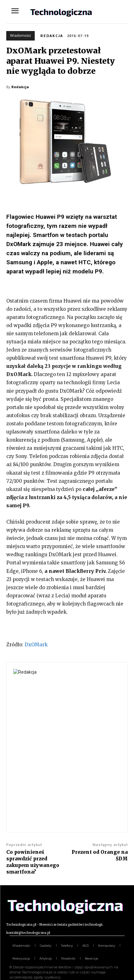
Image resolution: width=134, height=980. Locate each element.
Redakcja (52, 36)
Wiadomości (20, 36)
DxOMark (36, 645)
